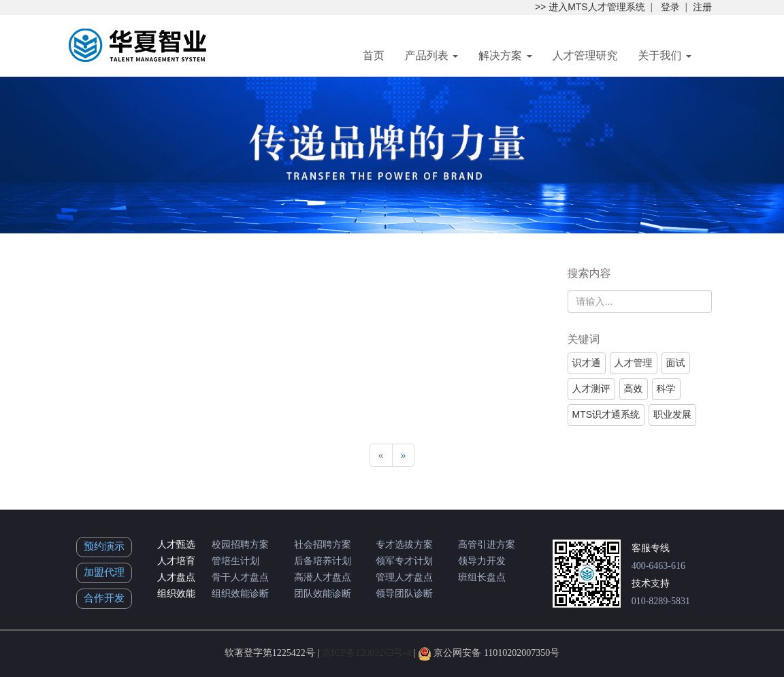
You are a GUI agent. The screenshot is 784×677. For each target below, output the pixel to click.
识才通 (587, 363)
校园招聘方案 (240, 545)
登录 (670, 7)
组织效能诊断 (240, 594)
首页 (374, 55)
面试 (676, 363)
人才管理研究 (585, 55)
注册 (702, 7)
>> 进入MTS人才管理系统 (590, 7)
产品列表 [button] (431, 55)
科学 (666, 389)
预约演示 (104, 546)
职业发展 (672, 414)
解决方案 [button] (505, 55)
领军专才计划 (404, 561)
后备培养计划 (323, 561)
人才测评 (591, 389)
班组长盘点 (482, 577)
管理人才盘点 (404, 577)
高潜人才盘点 (323, 577)
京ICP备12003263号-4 (366, 653)
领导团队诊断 (404, 594)
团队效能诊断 (323, 594)
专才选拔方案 (404, 545)
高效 (634, 389)
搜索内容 (589, 273)
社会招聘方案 (323, 545)
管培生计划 (235, 561)
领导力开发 (482, 561)
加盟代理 (104, 572)
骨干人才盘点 (240, 577)
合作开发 (104, 598)
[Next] (404, 455)
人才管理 (634, 363)
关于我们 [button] (665, 55)
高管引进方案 (487, 545)
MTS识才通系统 (606, 414)
